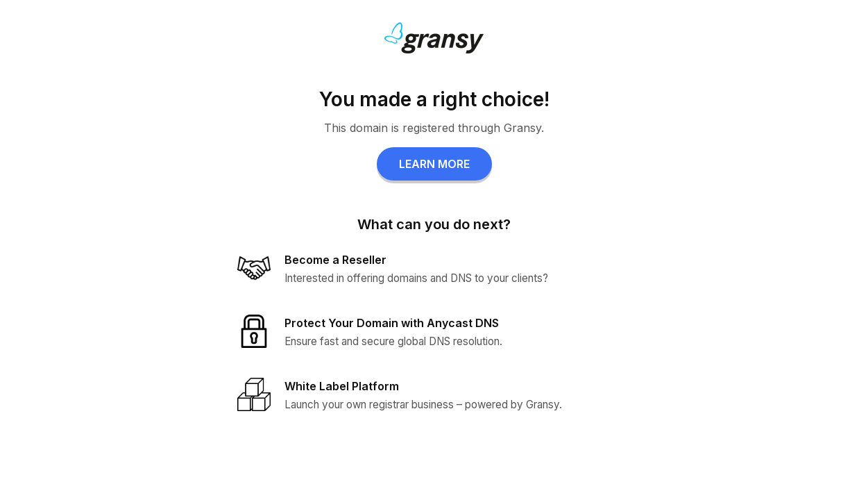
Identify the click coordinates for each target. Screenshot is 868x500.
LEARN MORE (434, 164)
